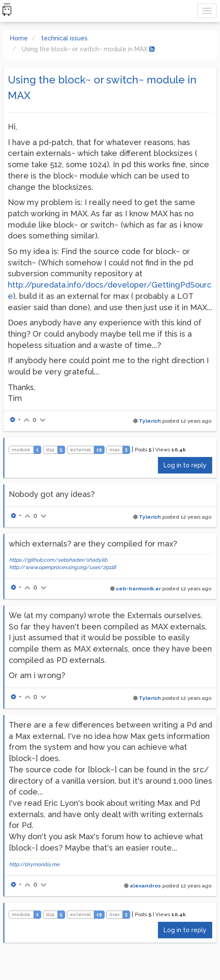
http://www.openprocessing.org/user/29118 (62, 567)
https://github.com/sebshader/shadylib (58, 560)
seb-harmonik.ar (138, 589)
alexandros (145, 886)
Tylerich (150, 421)
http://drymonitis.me (34, 864)
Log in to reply (185, 465)
